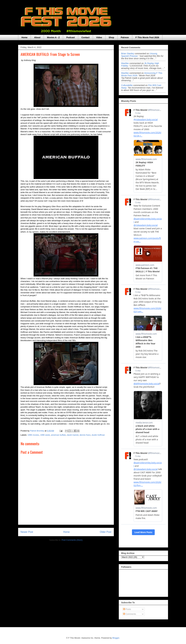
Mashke (125, 63)
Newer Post (27, 532)
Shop (111, 37)
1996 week (45, 435)
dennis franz (85, 435)
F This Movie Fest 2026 (147, 37)
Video (99, 37)
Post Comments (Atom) (72, 540)
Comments (130, 614)
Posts (127, 609)
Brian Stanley (128, 54)
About (37, 37)
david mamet (73, 435)
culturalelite (127, 85)
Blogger (116, 638)
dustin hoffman (98, 435)
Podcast (70, 37)
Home (25, 37)
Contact (85, 37)
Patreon (125, 37)
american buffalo (58, 435)
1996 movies (33, 435)
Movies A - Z (53, 37)
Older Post (106, 532)
